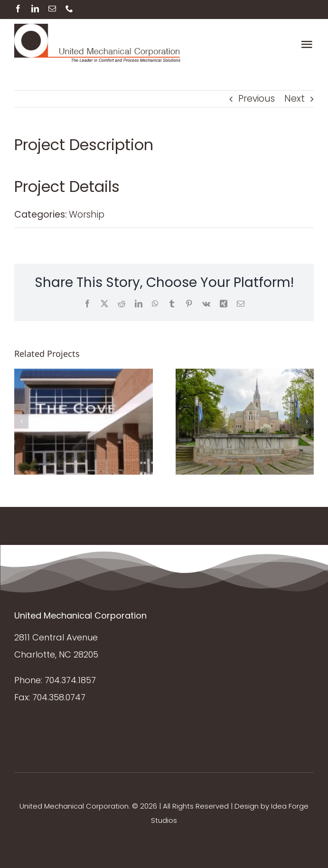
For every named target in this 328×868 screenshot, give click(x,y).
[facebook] (18, 9)
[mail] (52, 9)
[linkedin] (35, 9)
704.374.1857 (70, 680)
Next (295, 99)
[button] (21, 421)
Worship (87, 215)
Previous (257, 99)
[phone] (69, 9)
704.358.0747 (59, 697)
